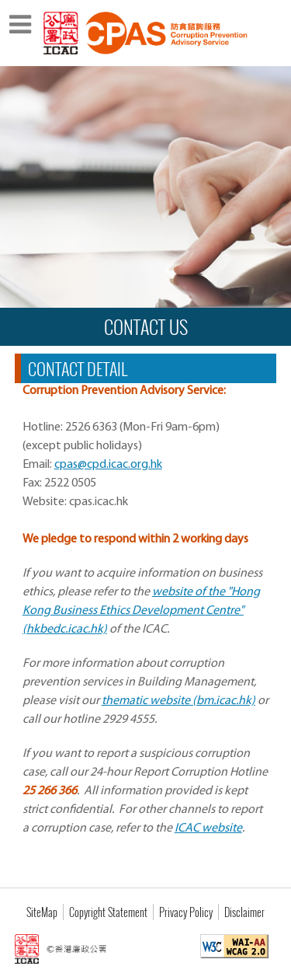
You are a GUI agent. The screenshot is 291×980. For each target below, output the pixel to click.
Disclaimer (244, 912)
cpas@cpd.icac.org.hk (108, 465)
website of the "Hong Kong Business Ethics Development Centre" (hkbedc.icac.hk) (141, 611)
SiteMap (42, 912)
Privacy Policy (186, 912)
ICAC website (208, 828)
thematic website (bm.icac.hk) (178, 701)
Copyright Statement (108, 912)
